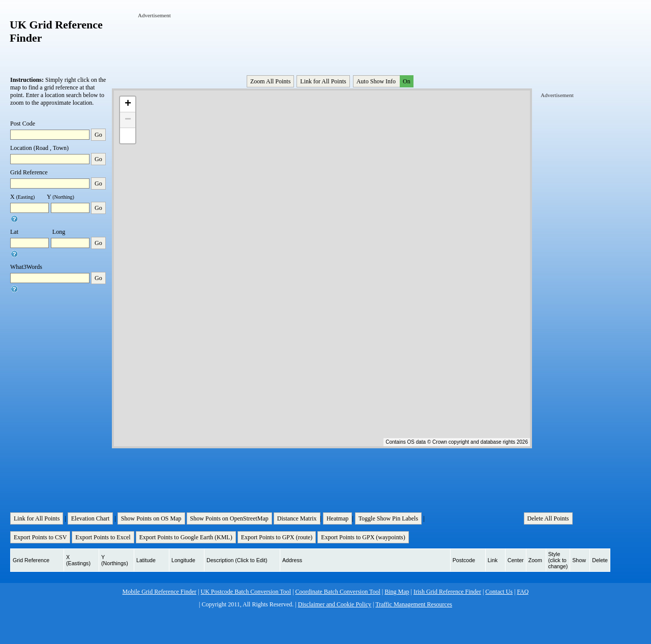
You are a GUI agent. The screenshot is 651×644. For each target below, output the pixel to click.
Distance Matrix (297, 518)
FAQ (523, 592)
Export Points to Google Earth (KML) (186, 537)
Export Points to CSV (40, 537)
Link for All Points (323, 81)
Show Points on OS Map (151, 518)
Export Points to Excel (103, 537)
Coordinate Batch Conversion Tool (338, 592)
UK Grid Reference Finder (56, 31)
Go (98, 135)
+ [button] (128, 104)
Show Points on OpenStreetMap (229, 518)
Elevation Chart (91, 518)
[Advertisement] (323, 42)
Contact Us (499, 592)
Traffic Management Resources (414, 604)
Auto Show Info (384, 81)
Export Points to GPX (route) (277, 537)
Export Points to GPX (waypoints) (363, 537)
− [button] (128, 120)
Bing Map (397, 592)
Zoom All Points (270, 81)
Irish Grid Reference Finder (447, 592)
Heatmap (337, 518)
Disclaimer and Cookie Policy (335, 604)
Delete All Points (548, 518)
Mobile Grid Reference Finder (160, 592)
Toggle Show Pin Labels (389, 518)
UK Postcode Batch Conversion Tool (246, 592)
